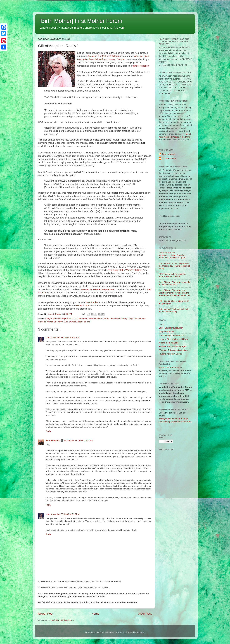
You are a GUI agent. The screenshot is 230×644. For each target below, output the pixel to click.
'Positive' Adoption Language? (173, 346)
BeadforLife (92, 302)
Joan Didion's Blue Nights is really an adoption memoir (174, 283)
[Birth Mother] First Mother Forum (81, 21)
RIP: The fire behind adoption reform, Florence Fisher (172, 275)
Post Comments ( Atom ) (62, 620)
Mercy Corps (83, 306)
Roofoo (121, 632)
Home (95, 614)
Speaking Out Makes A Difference (105, 56)
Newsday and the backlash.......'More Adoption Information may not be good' (172, 255)
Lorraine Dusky (169, 158)
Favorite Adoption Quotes (171, 354)
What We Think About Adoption (173, 350)
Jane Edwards (53, 441)
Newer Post (46, 614)
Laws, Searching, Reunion (171, 328)
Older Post (145, 614)
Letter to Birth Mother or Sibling (173, 339)
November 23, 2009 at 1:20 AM (65, 337)
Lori (48, 337)
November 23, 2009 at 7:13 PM (65, 514)
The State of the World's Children (125, 270)
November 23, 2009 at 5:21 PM (79, 441)
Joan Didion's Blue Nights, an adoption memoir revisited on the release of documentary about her (174, 293)
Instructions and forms (169, 367)
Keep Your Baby (166, 332)
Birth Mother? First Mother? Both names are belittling (174, 310)
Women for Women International (98, 289)
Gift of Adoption (141, 66)
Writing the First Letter (169, 343)
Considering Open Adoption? (172, 335)
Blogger (141, 632)
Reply (48, 431)
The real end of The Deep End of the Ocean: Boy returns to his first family (174, 266)
